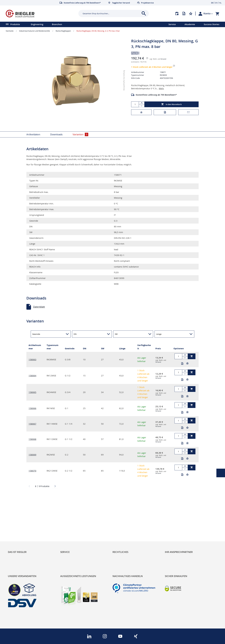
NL (220, 3)
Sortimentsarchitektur (20, 543)
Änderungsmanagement (74, 543)
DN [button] (75, 334)
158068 (32, 439)
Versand (163, 59)
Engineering (37, 24)
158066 (32, 408)
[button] (208, 13)
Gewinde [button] (36, 334)
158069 (32, 455)
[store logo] (41, 14)
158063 (32, 359)
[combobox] (111, 13)
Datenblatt (39, 307)
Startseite (10, 31)
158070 (32, 471)
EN (216, 3)
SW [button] (116, 334)
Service (172, 24)
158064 (32, 376)
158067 (32, 424)
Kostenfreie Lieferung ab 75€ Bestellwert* (156, 95)
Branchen (57, 24)
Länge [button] (159, 334)
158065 (32, 392)
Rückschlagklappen (63, 31)
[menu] (81, 24)
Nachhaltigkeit (16, 534)
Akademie (190, 24)
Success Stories (212, 24)
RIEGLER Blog (15, 529)
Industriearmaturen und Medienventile (35, 31)
